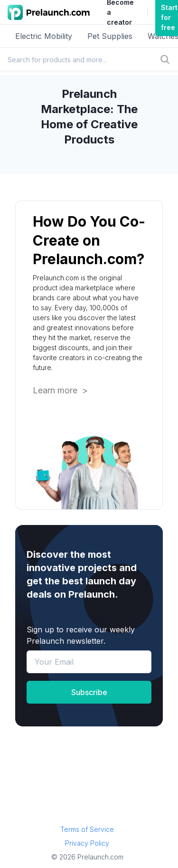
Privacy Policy (87, 843)
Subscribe (89, 692)
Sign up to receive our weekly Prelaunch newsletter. (81, 635)
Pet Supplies (110, 36)
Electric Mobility (44, 36)
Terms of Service (87, 829)
